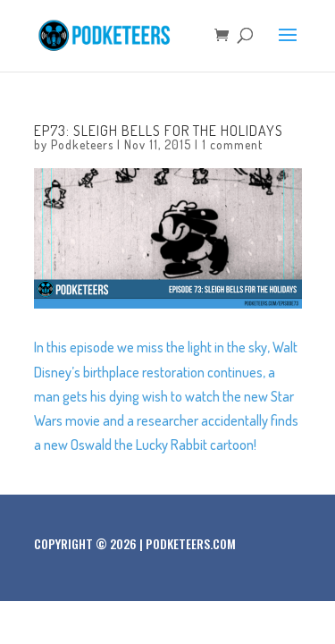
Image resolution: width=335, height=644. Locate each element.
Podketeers (82, 144)
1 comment (232, 144)
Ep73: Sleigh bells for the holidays (159, 131)
